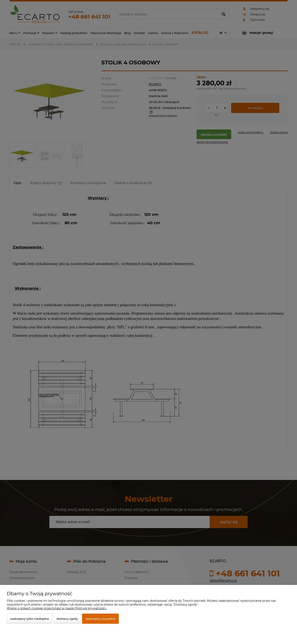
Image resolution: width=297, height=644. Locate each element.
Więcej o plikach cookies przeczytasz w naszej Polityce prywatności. (57, 608)
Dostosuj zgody (67, 619)
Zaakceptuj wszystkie (100, 619)
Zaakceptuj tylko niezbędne (30, 619)
